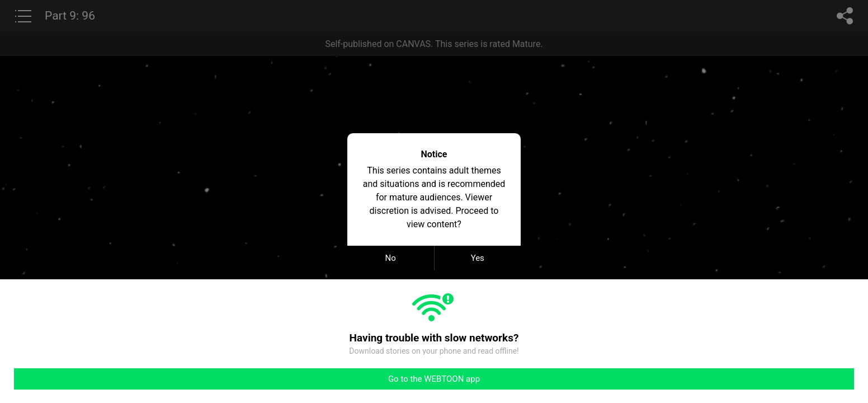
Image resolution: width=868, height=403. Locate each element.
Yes (478, 258)
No (391, 258)
